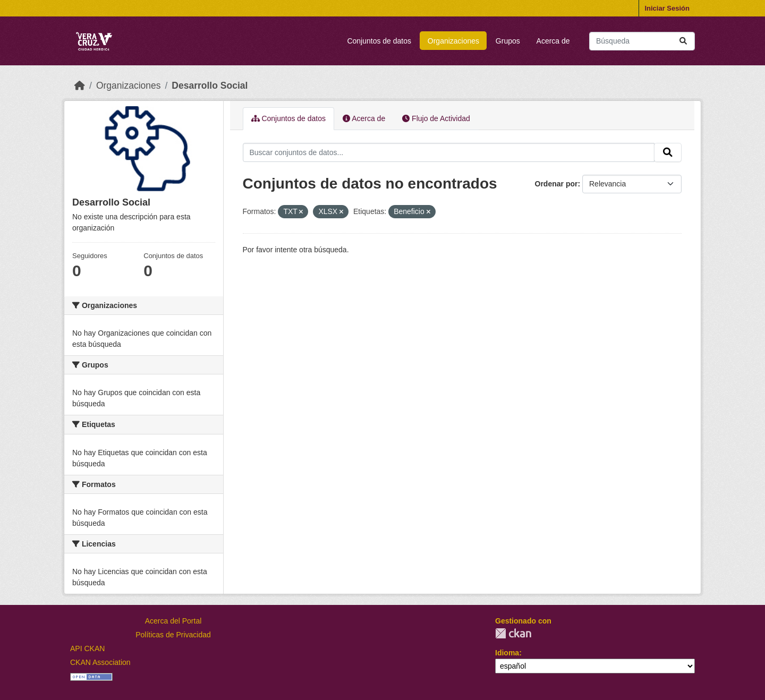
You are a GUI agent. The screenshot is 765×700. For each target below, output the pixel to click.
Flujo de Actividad (436, 118)
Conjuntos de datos (379, 41)
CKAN (513, 633)
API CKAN (87, 648)
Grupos (508, 41)
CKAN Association (100, 662)
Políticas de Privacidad (173, 635)
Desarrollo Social (210, 86)
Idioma (507, 653)
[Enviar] (683, 41)
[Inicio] (80, 86)
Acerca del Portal (173, 621)
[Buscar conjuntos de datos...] (642, 41)
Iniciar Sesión (667, 8)
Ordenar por (556, 184)
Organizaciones (453, 41)
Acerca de (553, 41)
